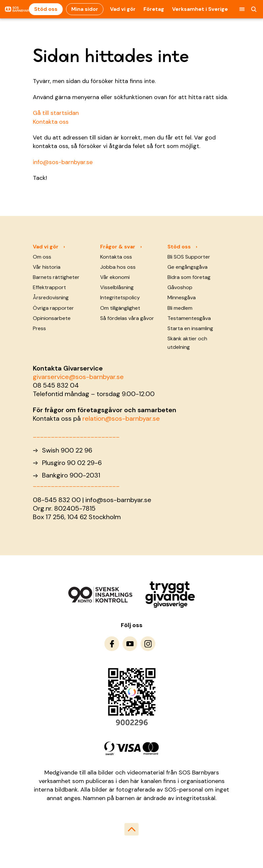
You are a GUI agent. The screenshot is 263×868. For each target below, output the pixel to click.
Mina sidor (85, 9)
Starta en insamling (190, 328)
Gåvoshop (180, 287)
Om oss (42, 257)
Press (39, 328)
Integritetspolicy (120, 297)
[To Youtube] (130, 644)
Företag (154, 9)
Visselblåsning (117, 287)
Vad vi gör (123, 9)
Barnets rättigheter (56, 277)
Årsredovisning (51, 297)
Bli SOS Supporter (189, 257)
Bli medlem (180, 308)
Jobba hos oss (118, 267)
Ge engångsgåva (187, 267)
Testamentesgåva (189, 318)
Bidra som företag (189, 277)
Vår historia (47, 267)
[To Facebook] (112, 644)
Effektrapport (49, 287)
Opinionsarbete (52, 318)
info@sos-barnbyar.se (63, 162)
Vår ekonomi (115, 277)
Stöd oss (46, 9)
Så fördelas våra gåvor (127, 318)
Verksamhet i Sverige (200, 9)
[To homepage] (17, 9)
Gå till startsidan (56, 113)
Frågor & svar (118, 247)
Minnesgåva (182, 297)
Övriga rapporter (53, 308)
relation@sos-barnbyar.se (121, 418)
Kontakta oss (51, 122)
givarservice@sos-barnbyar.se (78, 377)
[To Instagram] (148, 644)
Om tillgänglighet (120, 308)
